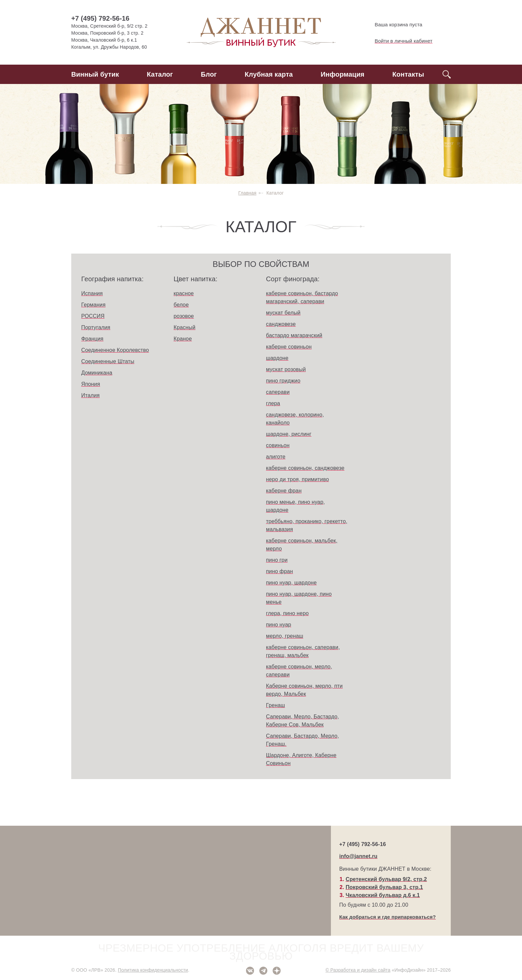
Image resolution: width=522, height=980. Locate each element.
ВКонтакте (250, 971)
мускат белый (283, 313)
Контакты (408, 74)
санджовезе (281, 324)
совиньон (278, 445)
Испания (92, 293)
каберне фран (284, 491)
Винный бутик (95, 74)
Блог (209, 74)
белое (181, 305)
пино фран (279, 571)
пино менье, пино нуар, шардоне (295, 506)
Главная (247, 193)
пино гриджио (283, 381)
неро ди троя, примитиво (297, 479)
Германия (93, 305)
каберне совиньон (289, 347)
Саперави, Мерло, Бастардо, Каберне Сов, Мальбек (302, 721)
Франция (92, 339)
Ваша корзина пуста (393, 25)
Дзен (277, 971)
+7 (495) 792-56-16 (100, 18)
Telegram (263, 971)
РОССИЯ (93, 316)
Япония (91, 384)
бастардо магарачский (294, 335)
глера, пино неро (287, 613)
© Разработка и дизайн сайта (358, 970)
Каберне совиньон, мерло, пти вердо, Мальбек (304, 690)
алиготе (276, 457)
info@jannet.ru (358, 856)
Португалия (96, 327)
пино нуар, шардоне (291, 583)
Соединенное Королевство (115, 350)
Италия (90, 395)
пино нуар (279, 625)
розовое (184, 316)
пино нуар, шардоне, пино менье (299, 598)
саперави (278, 392)
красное (184, 293)
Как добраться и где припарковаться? (388, 917)
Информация (342, 74)
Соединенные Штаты (108, 361)
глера (273, 403)
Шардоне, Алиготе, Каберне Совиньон (301, 759)
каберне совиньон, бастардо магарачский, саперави (302, 297)
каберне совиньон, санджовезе (305, 468)
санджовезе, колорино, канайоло (295, 419)
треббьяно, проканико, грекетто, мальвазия (307, 525)
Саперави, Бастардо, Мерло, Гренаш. (302, 740)
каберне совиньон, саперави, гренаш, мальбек (303, 651)
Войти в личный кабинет (398, 41)
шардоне (277, 358)
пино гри (277, 560)
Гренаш (275, 705)
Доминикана (97, 373)
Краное (183, 339)
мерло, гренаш (285, 636)
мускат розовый (286, 369)
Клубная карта (269, 74)
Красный (185, 327)
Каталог (160, 74)
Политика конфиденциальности (153, 970)
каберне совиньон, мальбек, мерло (302, 545)
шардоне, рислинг (289, 434)
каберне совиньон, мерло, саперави (299, 671)
